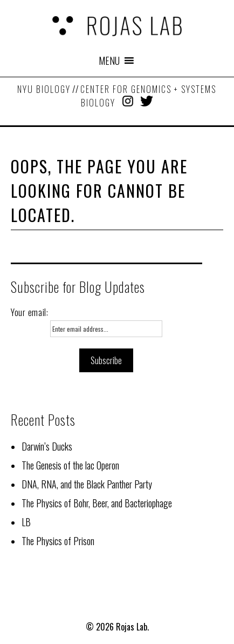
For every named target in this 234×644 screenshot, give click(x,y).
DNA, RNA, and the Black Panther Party (87, 484)
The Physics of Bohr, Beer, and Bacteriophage (97, 503)
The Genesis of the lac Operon (70, 465)
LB (26, 522)
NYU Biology (44, 89)
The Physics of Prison (58, 541)
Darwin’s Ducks (47, 446)
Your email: (30, 312)
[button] (109, 61)
